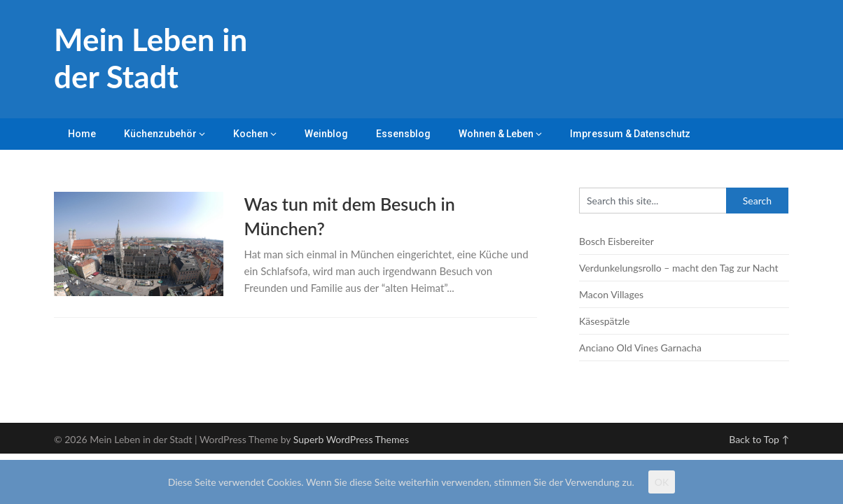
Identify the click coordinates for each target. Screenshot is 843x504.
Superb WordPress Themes (351, 439)
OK (662, 482)
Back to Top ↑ (759, 439)
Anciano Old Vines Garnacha (640, 348)
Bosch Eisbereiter (616, 241)
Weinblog (326, 134)
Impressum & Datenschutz (630, 134)
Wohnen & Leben (496, 134)
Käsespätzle (604, 321)
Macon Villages (611, 294)
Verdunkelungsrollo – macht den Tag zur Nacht (679, 268)
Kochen (251, 134)
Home (82, 134)
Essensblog (403, 134)
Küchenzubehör (160, 134)
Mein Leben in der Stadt (151, 58)
